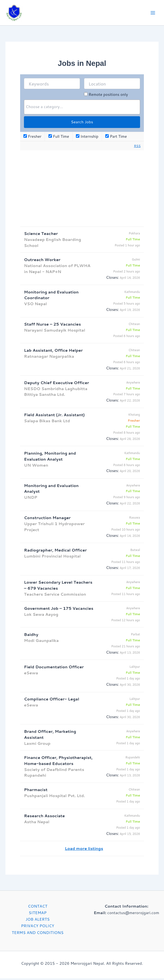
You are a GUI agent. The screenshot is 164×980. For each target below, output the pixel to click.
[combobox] (82, 109)
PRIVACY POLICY (38, 928)
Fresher (32, 138)
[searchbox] (82, 109)
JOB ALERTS (38, 921)
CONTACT (38, 908)
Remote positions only (108, 96)
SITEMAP (38, 915)
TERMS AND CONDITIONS (38, 934)
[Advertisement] (82, 190)
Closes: (112, 279)
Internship (87, 138)
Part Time (116, 138)
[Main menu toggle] (153, 14)
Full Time (59, 138)
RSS (137, 147)
